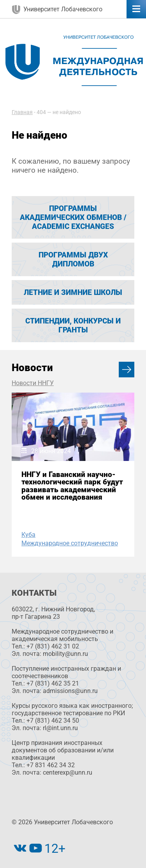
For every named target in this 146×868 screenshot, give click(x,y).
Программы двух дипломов (73, 259)
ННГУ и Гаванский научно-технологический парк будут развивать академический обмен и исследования (72, 486)
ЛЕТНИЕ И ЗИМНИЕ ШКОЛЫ (73, 292)
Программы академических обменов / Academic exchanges (73, 217)
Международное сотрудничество (70, 543)
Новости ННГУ (33, 383)
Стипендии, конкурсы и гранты (73, 325)
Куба (28, 535)
